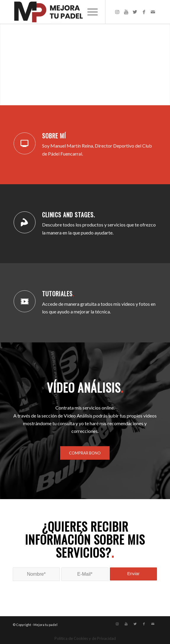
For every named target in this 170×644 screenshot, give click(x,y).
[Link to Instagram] (117, 12)
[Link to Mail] (153, 12)
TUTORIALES (58, 294)
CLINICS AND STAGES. (69, 215)
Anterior (13, 64)
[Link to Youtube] (126, 12)
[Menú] (90, 12)
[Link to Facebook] (144, 12)
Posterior (157, 64)
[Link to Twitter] (135, 12)
